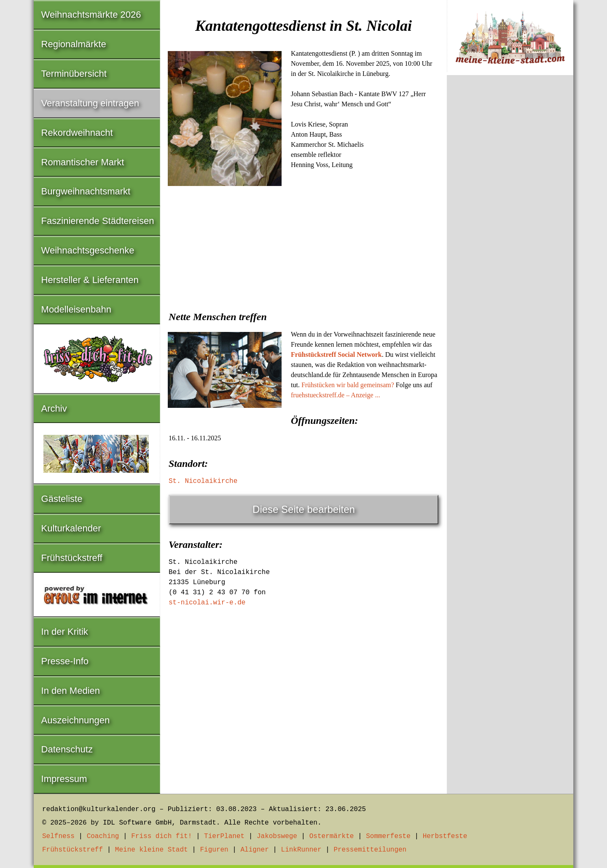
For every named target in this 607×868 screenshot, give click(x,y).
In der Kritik (65, 632)
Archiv (54, 408)
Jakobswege (277, 836)
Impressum (64, 779)
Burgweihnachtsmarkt (86, 191)
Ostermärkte (332, 836)
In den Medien (71, 691)
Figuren (214, 850)
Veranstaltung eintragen (90, 103)
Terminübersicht (74, 74)
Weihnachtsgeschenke (88, 250)
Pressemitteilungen (370, 850)
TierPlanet (224, 836)
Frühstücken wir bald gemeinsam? (348, 385)
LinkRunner (301, 850)
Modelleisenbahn (76, 309)
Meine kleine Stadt (152, 850)
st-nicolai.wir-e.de (207, 603)
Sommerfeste (388, 836)
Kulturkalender (71, 528)
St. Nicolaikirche (203, 481)
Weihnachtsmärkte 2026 (91, 15)
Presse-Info (65, 661)
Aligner (255, 850)
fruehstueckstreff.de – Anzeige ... (336, 395)
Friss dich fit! (161, 836)
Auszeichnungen (76, 720)
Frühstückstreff (72, 558)
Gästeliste (62, 499)
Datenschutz (67, 749)
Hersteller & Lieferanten (90, 280)
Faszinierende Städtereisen (98, 221)
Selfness (58, 836)
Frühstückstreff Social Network (336, 354)
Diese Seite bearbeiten (304, 509)
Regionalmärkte (74, 44)
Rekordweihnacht (77, 133)
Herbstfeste (445, 836)
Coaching (103, 836)
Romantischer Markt (83, 162)
